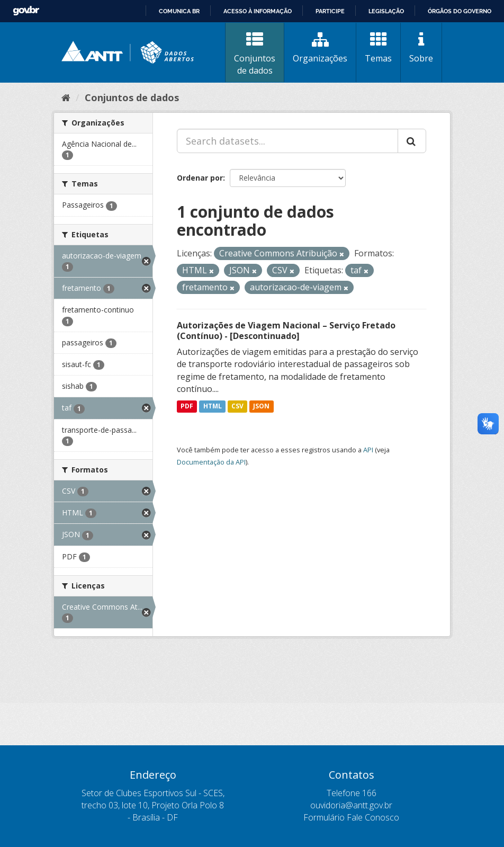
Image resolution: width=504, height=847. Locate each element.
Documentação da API (211, 462)
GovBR (26, 11)
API (368, 450)
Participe (330, 11)
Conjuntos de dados (255, 54)
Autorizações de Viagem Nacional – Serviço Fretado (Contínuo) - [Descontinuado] (286, 331)
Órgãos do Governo (460, 11)
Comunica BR (179, 11)
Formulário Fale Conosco (351, 817)
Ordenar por (200, 178)
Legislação (386, 11)
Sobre (421, 48)
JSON (261, 406)
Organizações (320, 48)
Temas (378, 48)
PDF (187, 406)
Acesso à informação (258, 11)
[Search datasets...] (287, 141)
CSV (237, 406)
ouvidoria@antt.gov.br (351, 805)
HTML (213, 406)
